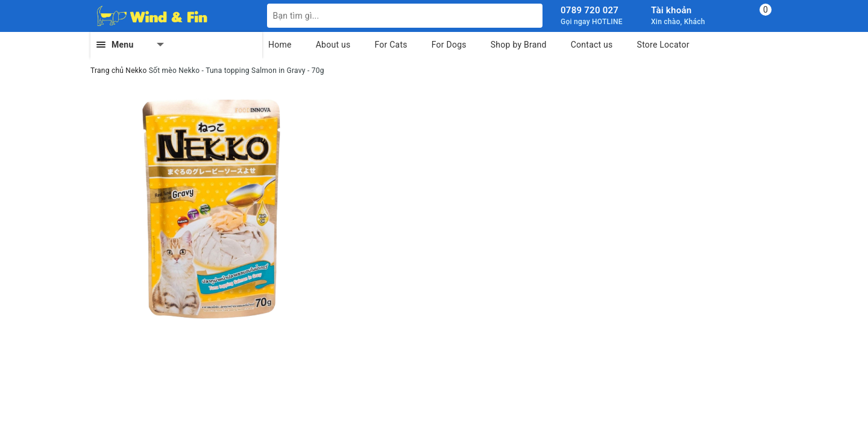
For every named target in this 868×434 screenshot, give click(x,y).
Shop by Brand (519, 45)
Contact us (592, 45)
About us (333, 45)
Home (280, 45)
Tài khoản (671, 10)
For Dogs (449, 45)
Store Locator (663, 45)
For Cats (391, 45)
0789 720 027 (590, 10)
